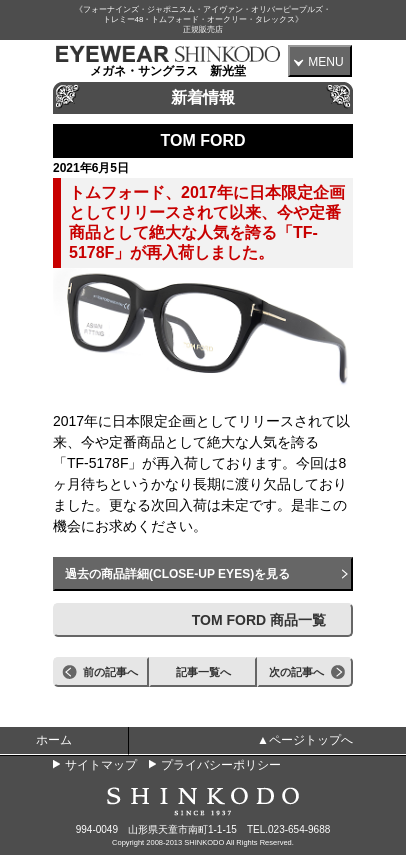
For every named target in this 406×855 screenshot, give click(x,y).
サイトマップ (101, 765)
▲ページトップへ (305, 740)
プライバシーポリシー (221, 765)
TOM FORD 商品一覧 (259, 620)
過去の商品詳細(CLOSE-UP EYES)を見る (177, 574)
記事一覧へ (203, 672)
